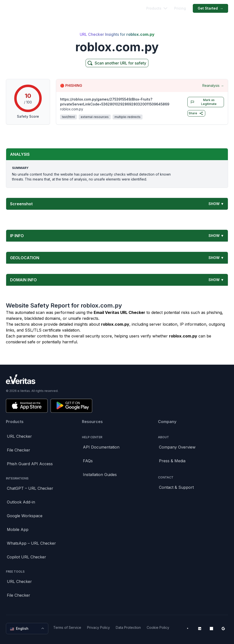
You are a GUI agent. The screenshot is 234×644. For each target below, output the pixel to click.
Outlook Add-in (21, 502)
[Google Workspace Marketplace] (223, 629)
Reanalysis (213, 86)
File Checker (19, 450)
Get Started (210, 8)
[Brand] (117, 379)
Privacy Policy (98, 627)
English (28, 629)
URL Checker (19, 436)
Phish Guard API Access (30, 464)
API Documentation (101, 447)
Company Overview (177, 447)
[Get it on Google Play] (71, 406)
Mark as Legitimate (203, 102)
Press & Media (172, 461)
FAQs (88, 461)
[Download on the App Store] (27, 406)
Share (196, 113)
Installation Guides (100, 475)
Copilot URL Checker (26, 557)
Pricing (180, 8)
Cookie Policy (158, 627)
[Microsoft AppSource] (211, 629)
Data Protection (128, 627)
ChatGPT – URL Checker (30, 488)
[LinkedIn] (200, 629)
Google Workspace (25, 516)
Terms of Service (67, 627)
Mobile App (18, 529)
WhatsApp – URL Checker (31, 543)
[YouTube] (188, 629)
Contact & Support (176, 487)
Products (157, 8)
